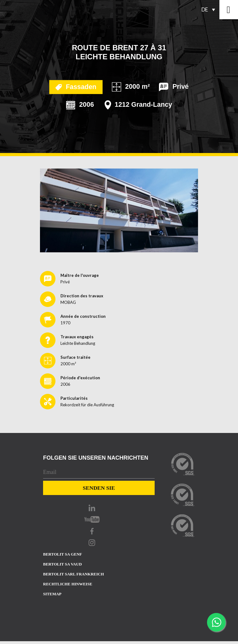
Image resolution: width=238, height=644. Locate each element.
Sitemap (52, 594)
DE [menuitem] (205, 9)
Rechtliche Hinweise (68, 584)
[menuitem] (210, 10)
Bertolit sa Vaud (62, 564)
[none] (210, 10)
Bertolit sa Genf (63, 554)
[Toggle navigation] (229, 10)
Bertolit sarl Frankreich (73, 574)
